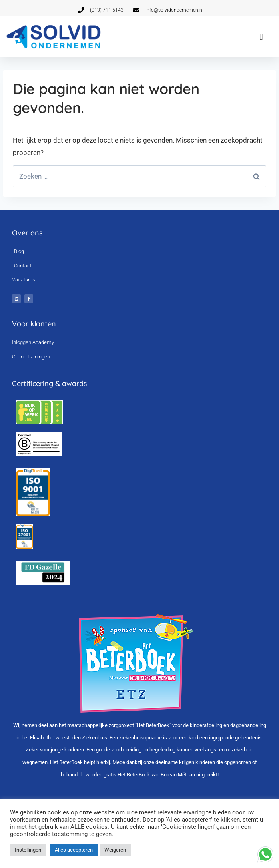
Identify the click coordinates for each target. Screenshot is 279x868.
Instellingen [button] (28, 850)
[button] (261, 37)
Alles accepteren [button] (74, 850)
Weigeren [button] (115, 850)
